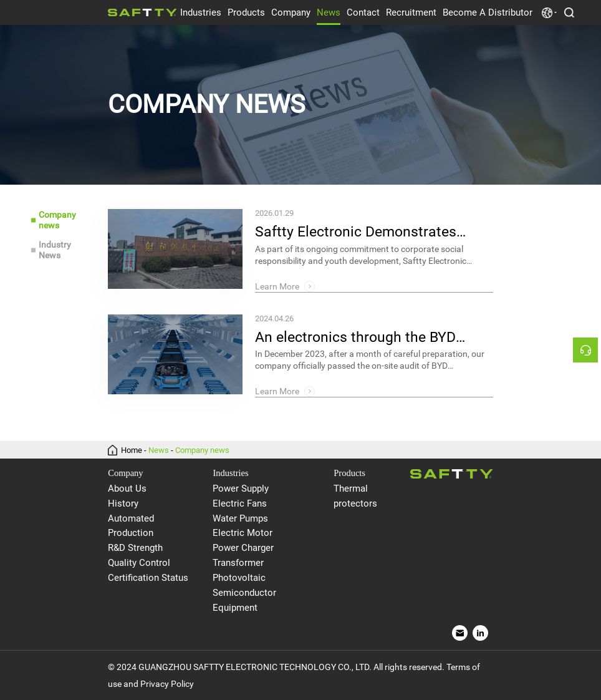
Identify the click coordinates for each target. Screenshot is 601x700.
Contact (363, 12)
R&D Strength (135, 548)
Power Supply (241, 489)
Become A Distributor (488, 12)
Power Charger (243, 548)
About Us (127, 489)
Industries (201, 12)
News (329, 12)
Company (291, 12)
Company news (57, 220)
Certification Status (148, 578)
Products (246, 12)
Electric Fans (240, 504)
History (123, 504)
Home (132, 450)
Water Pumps (240, 519)
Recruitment (411, 12)
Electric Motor (243, 533)
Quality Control (139, 563)
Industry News (55, 250)
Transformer (238, 563)
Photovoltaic (239, 578)
